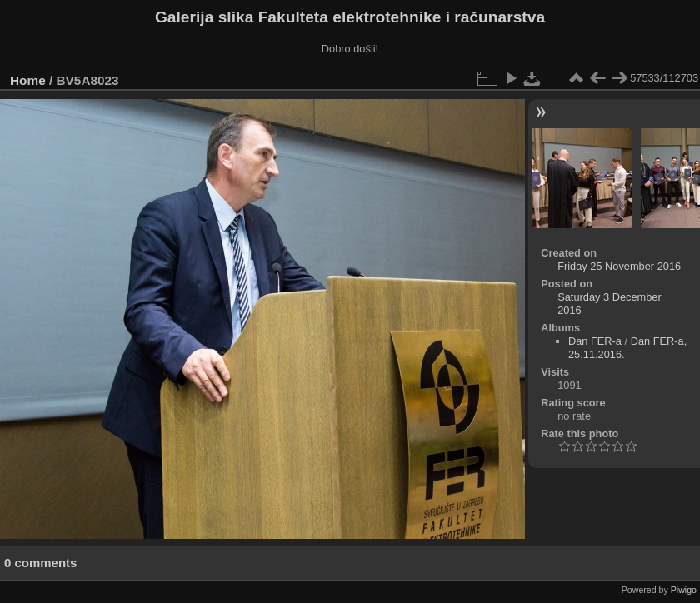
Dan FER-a (595, 341)
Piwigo (684, 590)
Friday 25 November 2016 (619, 266)
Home (28, 80)
